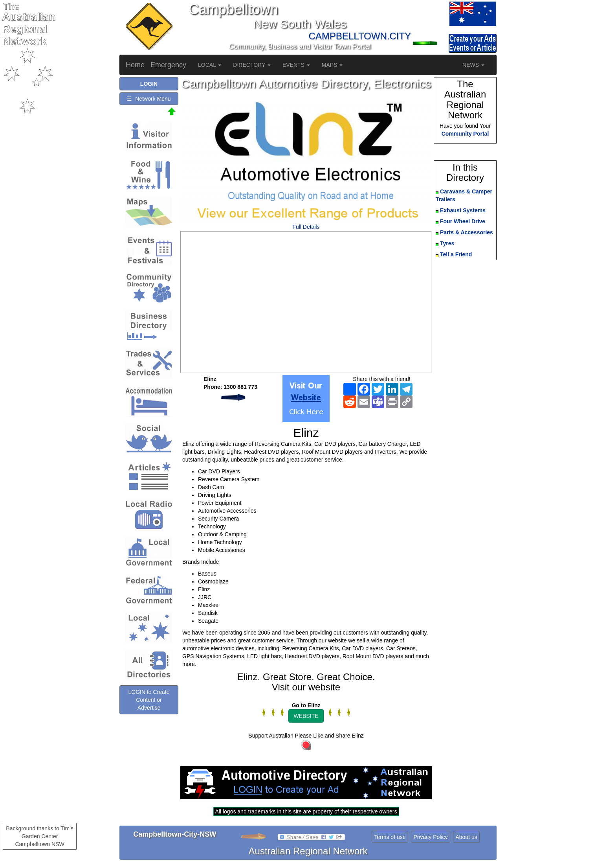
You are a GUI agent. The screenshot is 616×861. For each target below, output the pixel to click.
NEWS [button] (473, 65)
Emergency (168, 65)
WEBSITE (306, 716)
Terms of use (390, 837)
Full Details (306, 227)
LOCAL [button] (210, 65)
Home (135, 65)
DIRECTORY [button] (252, 65)
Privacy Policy (430, 837)
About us (466, 837)
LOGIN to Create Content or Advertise (149, 700)
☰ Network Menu (149, 99)
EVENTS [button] (296, 65)
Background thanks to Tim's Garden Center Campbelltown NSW (40, 836)
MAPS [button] (332, 65)
